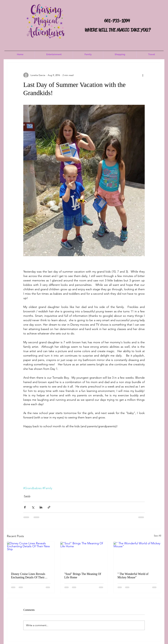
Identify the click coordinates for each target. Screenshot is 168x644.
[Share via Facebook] (25, 507)
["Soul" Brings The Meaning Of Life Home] (84, 555)
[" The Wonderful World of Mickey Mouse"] (137, 555)
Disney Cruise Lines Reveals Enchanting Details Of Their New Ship (28, 576)
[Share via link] (49, 507)
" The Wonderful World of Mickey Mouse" (133, 576)
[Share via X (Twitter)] (33, 507)
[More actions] (143, 75)
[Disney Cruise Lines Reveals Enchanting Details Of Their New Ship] (31, 555)
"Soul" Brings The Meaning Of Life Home (83, 576)
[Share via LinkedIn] (41, 507)
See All (157, 536)
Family (27, 496)
